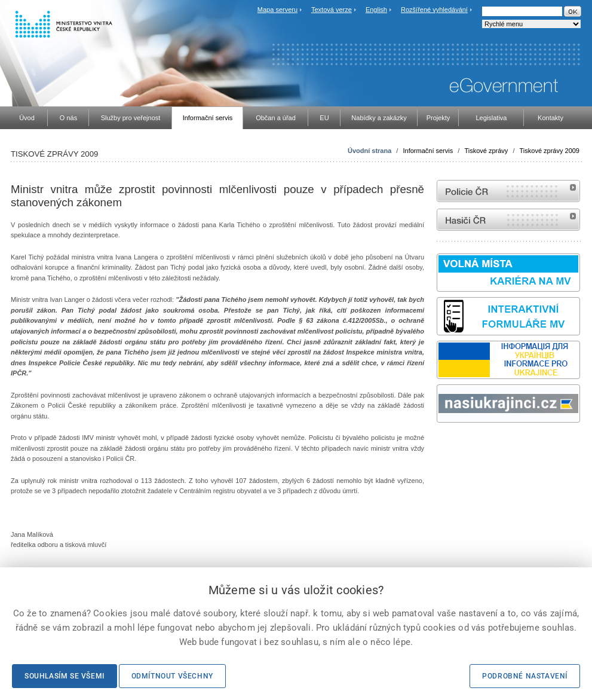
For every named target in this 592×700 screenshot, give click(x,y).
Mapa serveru (277, 10)
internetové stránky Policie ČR (508, 191)
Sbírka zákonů (438, 445)
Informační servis (428, 151)
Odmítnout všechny (172, 676)
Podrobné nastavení (525, 676)
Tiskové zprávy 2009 (550, 151)
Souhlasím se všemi (65, 676)
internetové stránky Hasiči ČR (508, 220)
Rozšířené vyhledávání (434, 10)
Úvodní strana (369, 151)
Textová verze (332, 10)
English (376, 10)
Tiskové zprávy (486, 151)
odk (443, 445)
